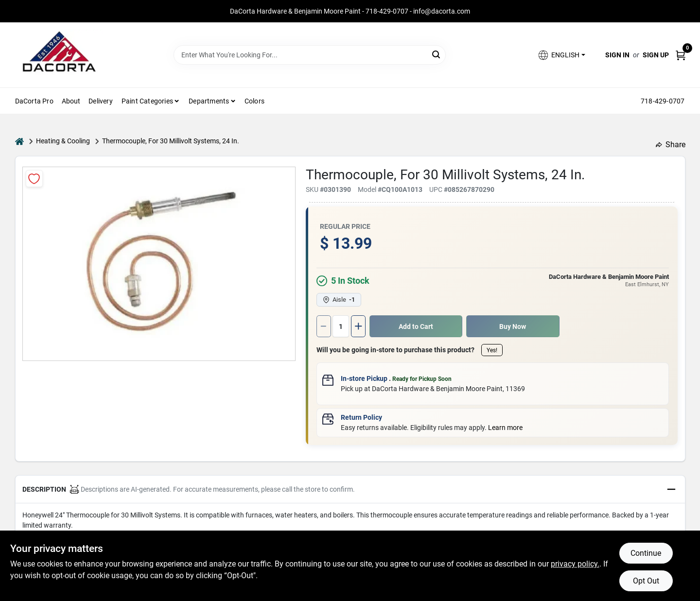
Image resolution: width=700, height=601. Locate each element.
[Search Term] (310, 55)
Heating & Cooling (63, 141)
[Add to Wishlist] (34, 179)
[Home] (19, 141)
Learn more (505, 428)
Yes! (492, 350)
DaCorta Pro (34, 101)
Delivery (101, 101)
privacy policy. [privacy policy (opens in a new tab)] (575, 564)
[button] (561, 55)
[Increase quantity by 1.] (358, 326)
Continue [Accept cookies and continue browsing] (646, 553)
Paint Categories (147, 101)
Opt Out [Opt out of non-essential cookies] (646, 581)
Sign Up (656, 55)
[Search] (437, 54)
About (71, 101)
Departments (209, 101)
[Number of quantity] (341, 326)
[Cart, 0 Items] (681, 55)
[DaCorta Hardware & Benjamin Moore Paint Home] (59, 55)
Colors (254, 101)
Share (671, 145)
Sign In (617, 55)
